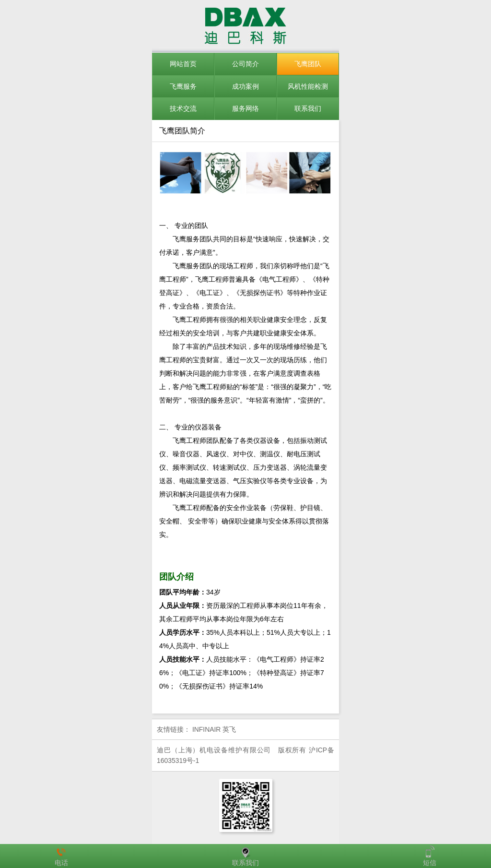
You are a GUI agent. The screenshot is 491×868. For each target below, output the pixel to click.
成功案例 (245, 86)
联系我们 (308, 108)
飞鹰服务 (183, 86)
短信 (430, 856)
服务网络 (245, 108)
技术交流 (183, 108)
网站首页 (183, 64)
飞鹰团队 (308, 64)
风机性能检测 (308, 86)
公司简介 (245, 64)
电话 (61, 856)
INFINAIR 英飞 (214, 729)
